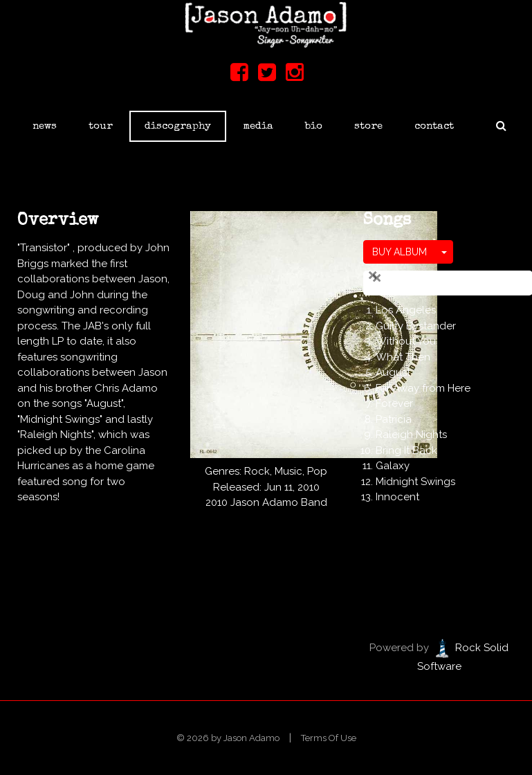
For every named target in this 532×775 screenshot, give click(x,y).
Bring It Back (406, 450)
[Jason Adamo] (266, 24)
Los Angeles (406, 310)
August (393, 372)
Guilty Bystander (416, 326)
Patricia (394, 419)
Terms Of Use (329, 738)
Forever (394, 403)
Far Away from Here (423, 388)
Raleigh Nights (411, 435)
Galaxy (393, 466)
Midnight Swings (415, 482)
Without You (406, 341)
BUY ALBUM (400, 252)
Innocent (397, 497)
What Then (403, 357)
